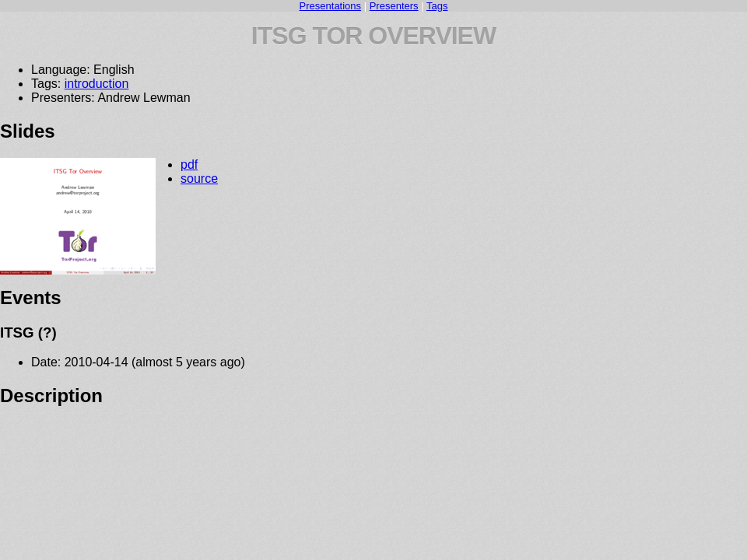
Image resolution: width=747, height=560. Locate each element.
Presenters (394, 6)
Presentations (331, 6)
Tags (437, 6)
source (199, 178)
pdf (189, 164)
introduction (97, 84)
